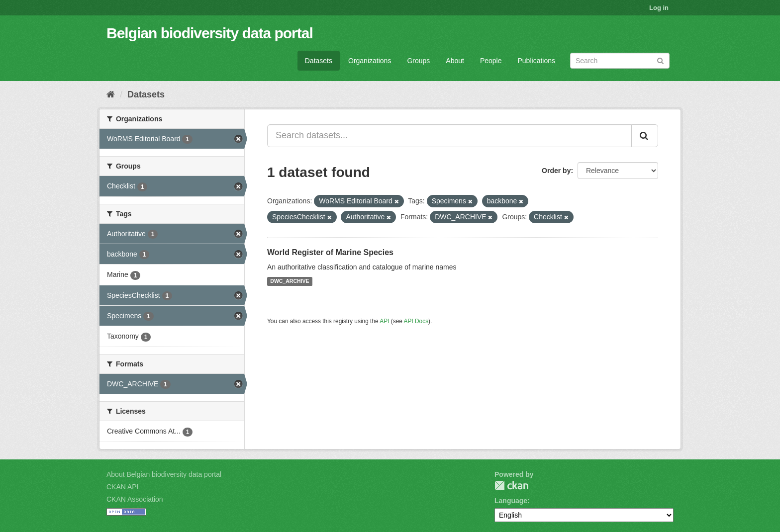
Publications (537, 61)
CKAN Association (135, 499)
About (455, 61)
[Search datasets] (620, 61)
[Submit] (660, 60)
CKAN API (123, 487)
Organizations (370, 61)
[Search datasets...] (449, 136)
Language (511, 501)
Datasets (319, 61)
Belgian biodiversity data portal (210, 33)
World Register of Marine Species (330, 252)
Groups (418, 61)
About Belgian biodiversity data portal (164, 474)
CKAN (511, 486)
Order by (556, 171)
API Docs (416, 321)
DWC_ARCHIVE (290, 281)
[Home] (111, 94)
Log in (659, 8)
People (491, 61)
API (384, 321)
